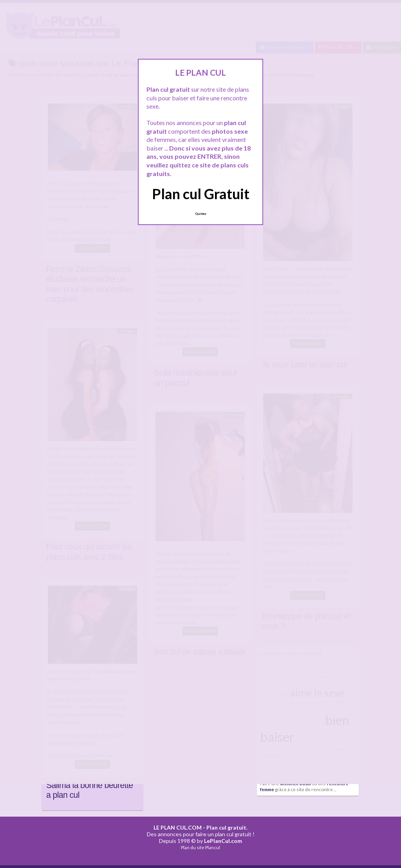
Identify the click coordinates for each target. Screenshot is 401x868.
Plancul (213, 847)
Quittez (201, 214)
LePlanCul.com (223, 841)
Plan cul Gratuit (201, 194)
